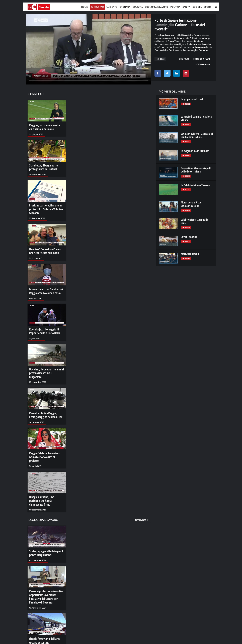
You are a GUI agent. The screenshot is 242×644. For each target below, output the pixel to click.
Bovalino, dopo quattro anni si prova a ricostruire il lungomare (46, 361)
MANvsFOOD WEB (190, 254)
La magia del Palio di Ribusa (195, 151)
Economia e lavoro (156, 7)
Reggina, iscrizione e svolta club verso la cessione (45, 127)
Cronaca (125, 7)
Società (197, 7)
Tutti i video (142, 493)
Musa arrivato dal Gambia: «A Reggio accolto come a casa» (44, 284)
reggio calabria (203, 64)
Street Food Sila (189, 237)
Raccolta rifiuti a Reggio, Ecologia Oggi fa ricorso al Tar (46, 400)
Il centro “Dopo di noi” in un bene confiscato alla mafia (46, 246)
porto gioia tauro (202, 59)
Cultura (138, 7)
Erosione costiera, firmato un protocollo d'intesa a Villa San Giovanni (44, 205)
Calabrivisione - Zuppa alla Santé (194, 221)
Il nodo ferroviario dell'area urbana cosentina (44, 610)
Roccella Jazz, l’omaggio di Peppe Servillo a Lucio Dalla (46, 323)
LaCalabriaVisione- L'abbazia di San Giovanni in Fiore (197, 135)
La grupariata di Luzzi (192, 99)
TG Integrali (97, 7)
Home (84, 7)
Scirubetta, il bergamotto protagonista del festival (42, 165)
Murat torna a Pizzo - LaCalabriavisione (192, 204)
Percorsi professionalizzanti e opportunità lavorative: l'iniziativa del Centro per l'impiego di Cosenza (44, 568)
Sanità (186, 7)
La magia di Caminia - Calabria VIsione (196, 118)
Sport (207, 7)
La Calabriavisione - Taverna (195, 185)
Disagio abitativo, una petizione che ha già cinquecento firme (45, 477)
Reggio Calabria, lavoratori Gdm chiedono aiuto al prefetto (46, 438)
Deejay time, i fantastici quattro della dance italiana (197, 170)
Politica (175, 7)
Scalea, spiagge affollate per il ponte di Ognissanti (44, 526)
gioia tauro (184, 59)
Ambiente (112, 7)
